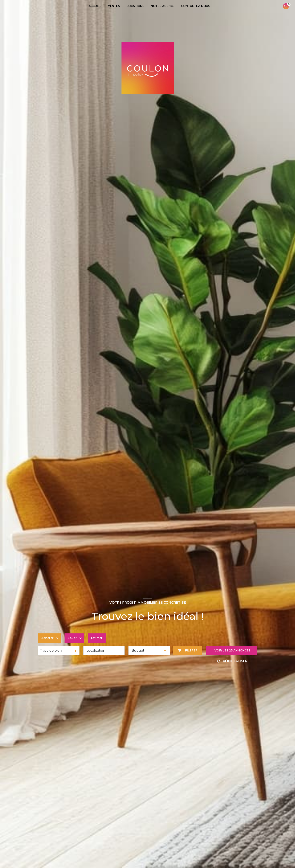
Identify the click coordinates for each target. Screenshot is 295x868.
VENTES (114, 6)
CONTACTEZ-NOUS (196, 6)
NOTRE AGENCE (163, 6)
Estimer (97, 638)
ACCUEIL (95, 6)
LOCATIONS (135, 6)
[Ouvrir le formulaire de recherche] (188, 651)
